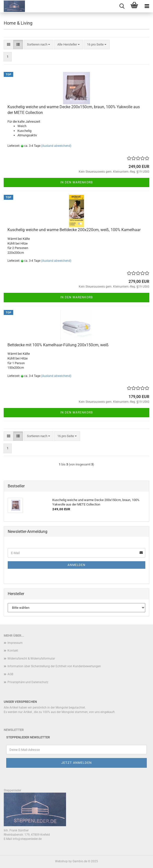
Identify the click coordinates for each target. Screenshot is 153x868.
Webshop (61, 861)
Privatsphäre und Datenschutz (28, 682)
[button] (9, 45)
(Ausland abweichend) (56, 146)
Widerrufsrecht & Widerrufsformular (31, 659)
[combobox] (38, 45)
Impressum (15, 643)
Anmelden (76, 565)
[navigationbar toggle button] (147, 6)
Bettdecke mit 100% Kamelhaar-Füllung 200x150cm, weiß (58, 345)
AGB (10, 674)
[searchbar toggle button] (122, 6)
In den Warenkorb (76, 182)
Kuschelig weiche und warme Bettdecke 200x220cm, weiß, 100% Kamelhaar (74, 230)
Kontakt (13, 651)
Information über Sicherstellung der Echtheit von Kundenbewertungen (54, 666)
